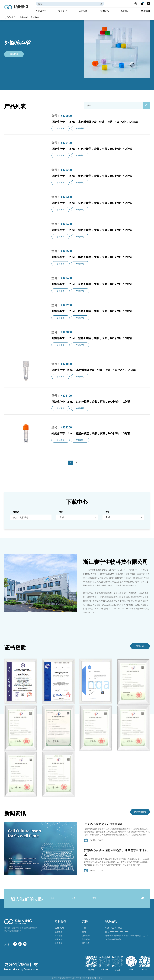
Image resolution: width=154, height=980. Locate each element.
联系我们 (145, 11)
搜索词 (16, 512)
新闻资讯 (125, 11)
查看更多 (140, 646)
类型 (107, 512)
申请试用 (80, 129)
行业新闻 (86, 939)
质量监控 (59, 932)
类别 (61, 512)
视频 (84, 932)
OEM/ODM (84, 11)
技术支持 (105, 11)
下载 (84, 928)
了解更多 (61, 129)
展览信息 (86, 943)
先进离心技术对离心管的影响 (103, 824)
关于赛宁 (62, 11)
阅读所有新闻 (140, 812)
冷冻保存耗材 (23, 17)
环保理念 (59, 936)
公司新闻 (86, 936)
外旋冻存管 (35, 17)
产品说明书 (41, 11)
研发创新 (59, 939)
